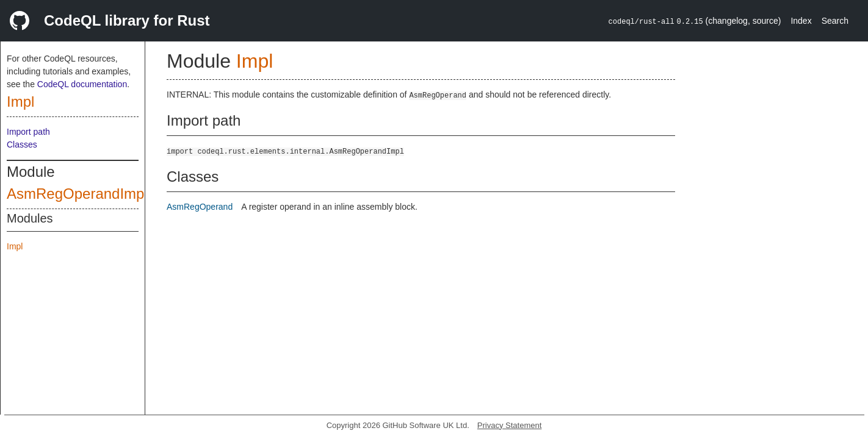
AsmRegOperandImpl (77, 194)
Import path (28, 132)
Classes (22, 145)
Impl (20, 102)
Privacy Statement (510, 425)
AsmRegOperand (200, 207)
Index (801, 21)
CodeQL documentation (82, 84)
